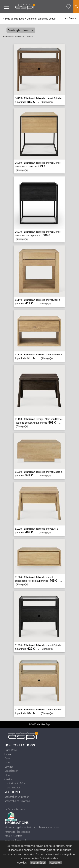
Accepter (55, 863)
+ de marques (12, 787)
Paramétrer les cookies (17, 832)
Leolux (8, 762)
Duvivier (9, 767)
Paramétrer (38, 863)
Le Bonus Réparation (16, 809)
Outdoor (9, 779)
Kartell (8, 758)
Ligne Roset (11, 750)
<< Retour (71, 18)
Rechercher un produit (17, 797)
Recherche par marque (17, 801)
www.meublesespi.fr (16, 840)
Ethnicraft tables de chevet (41, 19)
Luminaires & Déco (15, 783)
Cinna (8, 754)
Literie (8, 775)
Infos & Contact (13, 836)
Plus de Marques (15, 19)
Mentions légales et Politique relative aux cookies (32, 827)
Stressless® (11, 771)
